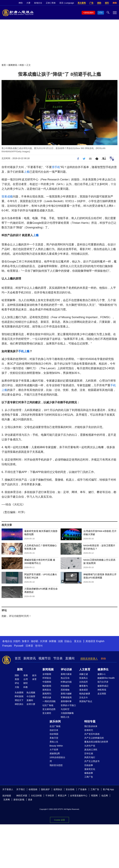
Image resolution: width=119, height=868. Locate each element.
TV (101, 13)
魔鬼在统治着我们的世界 (96, 742)
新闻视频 (48, 669)
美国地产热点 (86, 701)
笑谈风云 (84, 678)
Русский (19, 646)
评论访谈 (66, 669)
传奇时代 (89, 730)
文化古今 (84, 697)
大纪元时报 (36, 796)
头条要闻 (19, 693)
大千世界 (54, 750)
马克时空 (65, 709)
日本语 (29, 646)
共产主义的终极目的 (94, 738)
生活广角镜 (55, 726)
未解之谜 (84, 674)
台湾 (26, 679)
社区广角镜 (48, 705)
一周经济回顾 (49, 701)
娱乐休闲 (55, 721)
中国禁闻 (47, 682)
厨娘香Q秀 (55, 753)
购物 (115, 3)
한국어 (39, 646)
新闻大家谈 (66, 674)
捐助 (99, 3)
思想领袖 (65, 690)
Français (7, 646)
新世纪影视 (19, 800)
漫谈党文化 (90, 769)
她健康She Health (106, 678)
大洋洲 (44, 641)
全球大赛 (31, 704)
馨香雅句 (84, 686)
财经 (26, 683)
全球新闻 (47, 674)
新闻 (20, 669)
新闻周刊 (47, 694)
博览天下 (19, 700)
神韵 (21, 3)
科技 (22, 65)
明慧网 (94, 796)
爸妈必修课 (85, 694)
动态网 (105, 796)
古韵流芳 (84, 682)
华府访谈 (47, 697)
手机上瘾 (24, 351)
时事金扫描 (66, 682)
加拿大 (26, 641)
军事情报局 (66, 697)
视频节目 (45, 658)
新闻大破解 (66, 694)
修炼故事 (89, 773)
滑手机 (56, 167)
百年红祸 (89, 753)
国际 (17, 675)
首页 (4, 65)
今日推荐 (31, 696)
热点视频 (31, 693)
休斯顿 (53, 641)
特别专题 (90, 721)
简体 (54, 3)
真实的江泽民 (91, 750)
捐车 (107, 3)
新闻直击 (47, 690)
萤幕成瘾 (7, 197)
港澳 (26, 675)
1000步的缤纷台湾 (57, 759)
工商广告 (89, 777)
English (100, 641)
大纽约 (17, 641)
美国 (17, 679)
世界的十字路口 (68, 705)
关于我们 (21, 789)
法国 (60, 641)
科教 (26, 687)
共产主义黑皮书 (92, 761)
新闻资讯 (13, 65)
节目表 (58, 658)
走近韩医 (102, 694)
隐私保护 (45, 789)
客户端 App (108, 789)
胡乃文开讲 (103, 682)
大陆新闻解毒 (67, 713)
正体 (48, 3)
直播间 (70, 658)
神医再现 (102, 690)
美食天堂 (54, 738)
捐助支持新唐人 (89, 659)
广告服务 (82, 789)
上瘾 (27, 172)
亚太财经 (47, 713)
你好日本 (54, 730)
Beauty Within (56, 746)
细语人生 (65, 717)
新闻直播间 (89, 13)
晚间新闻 (47, 686)
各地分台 (38, 3)
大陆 (17, 687)
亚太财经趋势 (49, 709)
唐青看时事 (66, 701)
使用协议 (58, 789)
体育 (34, 679)
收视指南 (33, 789)
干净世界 (50, 796)
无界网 (7, 800)
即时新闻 (19, 696)
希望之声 (62, 796)
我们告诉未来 (91, 726)
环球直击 (47, 678)
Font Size (104, 158)
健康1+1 (101, 674)
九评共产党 (90, 746)
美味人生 (54, 742)
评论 (17, 683)
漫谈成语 (84, 690)
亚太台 (78, 641)
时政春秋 (65, 686)
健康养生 (103, 669)
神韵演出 (19, 704)
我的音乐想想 (56, 765)
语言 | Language (67, 3)
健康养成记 (103, 686)
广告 (91, 3)
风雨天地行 (90, 757)
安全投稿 (70, 789)
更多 (30, 800)
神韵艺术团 (22, 796)
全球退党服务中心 (79, 796)
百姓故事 (89, 765)
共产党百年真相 (92, 734)
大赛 (28, 3)
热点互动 (65, 678)
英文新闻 (82, 3)
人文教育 (85, 669)
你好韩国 (54, 734)
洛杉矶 (35, 641)
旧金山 (68, 641)
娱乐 (34, 675)
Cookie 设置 (59, 820)
